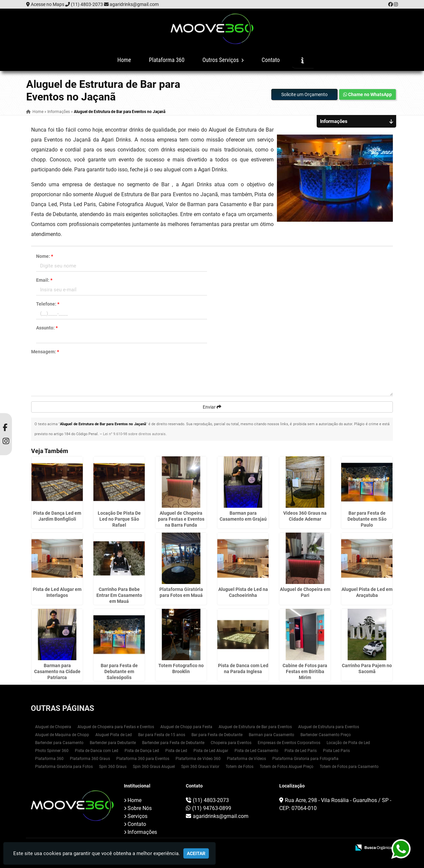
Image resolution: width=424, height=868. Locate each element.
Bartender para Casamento (59, 743)
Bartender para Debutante (113, 743)
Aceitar (196, 853)
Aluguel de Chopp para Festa (186, 727)
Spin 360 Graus (113, 767)
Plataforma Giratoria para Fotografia (305, 759)
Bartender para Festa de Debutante (173, 743)
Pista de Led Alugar (211, 751)
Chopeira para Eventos (231, 743)
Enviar (212, 407)
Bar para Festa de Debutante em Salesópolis (119, 671)
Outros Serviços (223, 60)
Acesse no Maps (48, 4)
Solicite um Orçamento (304, 94)
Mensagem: (45, 352)
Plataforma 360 (167, 60)
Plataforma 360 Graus (90, 759)
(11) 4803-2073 (87, 4)
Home (124, 60)
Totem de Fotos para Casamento (349, 767)
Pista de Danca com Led (97, 751)
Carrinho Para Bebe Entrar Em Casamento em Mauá (119, 595)
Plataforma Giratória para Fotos (64, 767)
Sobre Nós (140, 808)
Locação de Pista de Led (348, 743)
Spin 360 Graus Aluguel (154, 767)
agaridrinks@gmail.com (134, 4)
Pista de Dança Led (142, 751)
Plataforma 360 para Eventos (143, 759)
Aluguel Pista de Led (114, 735)
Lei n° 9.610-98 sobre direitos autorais (134, 434)
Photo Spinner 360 (52, 751)
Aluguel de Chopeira (53, 727)
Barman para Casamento (271, 735)
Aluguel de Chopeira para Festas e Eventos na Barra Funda (181, 519)
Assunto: (47, 328)
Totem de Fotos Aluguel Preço (287, 767)
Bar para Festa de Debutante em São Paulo (367, 519)
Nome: (45, 256)
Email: (44, 280)
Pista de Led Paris (301, 751)
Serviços (137, 816)
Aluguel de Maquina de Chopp (62, 735)
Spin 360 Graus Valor (200, 767)
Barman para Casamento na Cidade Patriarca (57, 671)
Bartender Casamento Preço (326, 735)
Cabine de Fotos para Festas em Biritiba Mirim (305, 671)
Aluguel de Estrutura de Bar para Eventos (255, 727)
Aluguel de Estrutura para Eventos (329, 727)
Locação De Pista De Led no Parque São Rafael (119, 519)
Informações (142, 832)
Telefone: (48, 304)
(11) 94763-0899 (212, 808)
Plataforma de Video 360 (198, 759)
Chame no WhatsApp (368, 94)
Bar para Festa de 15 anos (162, 735)
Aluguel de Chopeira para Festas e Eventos (116, 727)
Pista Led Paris (336, 751)
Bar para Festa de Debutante (217, 735)
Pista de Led (176, 751)
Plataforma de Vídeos (246, 759)
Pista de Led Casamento (256, 751)
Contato (271, 60)
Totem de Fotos (239, 767)
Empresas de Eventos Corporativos (289, 743)
